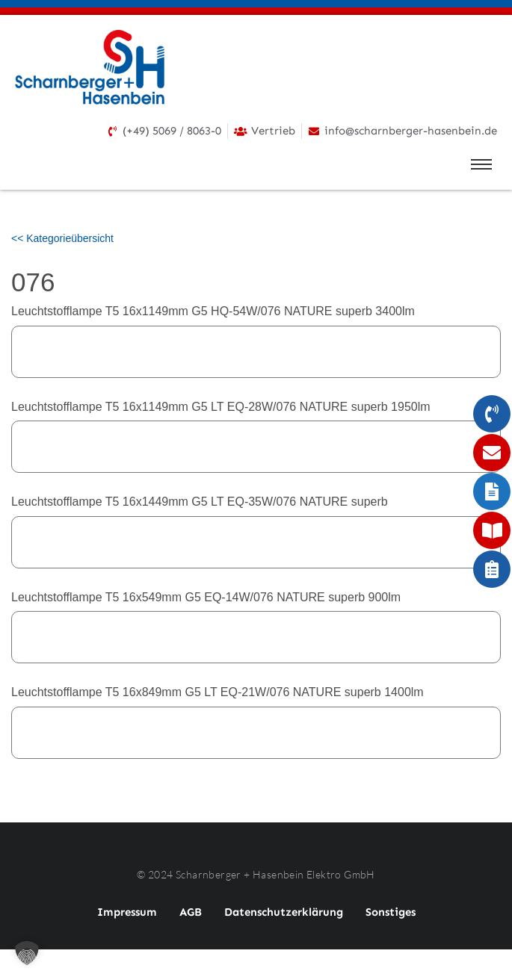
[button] (27, 953)
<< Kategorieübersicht (62, 238)
